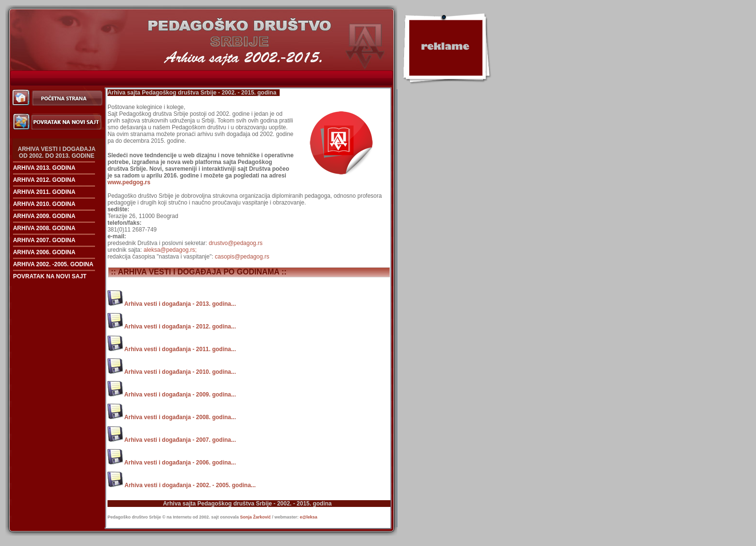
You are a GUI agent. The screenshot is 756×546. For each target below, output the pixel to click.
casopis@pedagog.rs (242, 257)
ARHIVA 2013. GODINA (44, 168)
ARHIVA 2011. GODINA (44, 192)
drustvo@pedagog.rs (236, 243)
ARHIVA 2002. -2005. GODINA (53, 264)
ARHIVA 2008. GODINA (44, 228)
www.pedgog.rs (129, 182)
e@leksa (309, 517)
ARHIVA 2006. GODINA (44, 252)
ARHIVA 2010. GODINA (44, 204)
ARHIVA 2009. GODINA (44, 216)
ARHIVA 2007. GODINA (44, 240)
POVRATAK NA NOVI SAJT (50, 276)
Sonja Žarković (256, 517)
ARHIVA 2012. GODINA (44, 180)
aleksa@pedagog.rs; (170, 250)
